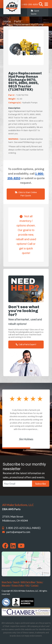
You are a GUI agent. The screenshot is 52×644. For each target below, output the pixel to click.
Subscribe (41, 484)
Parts (17, 21)
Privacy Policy (18, 585)
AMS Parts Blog (28, 582)
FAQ (28, 585)
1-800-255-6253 (30, 4)
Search (16, 582)
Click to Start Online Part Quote (26, 194)
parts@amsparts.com (18, 532)
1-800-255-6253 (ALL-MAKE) (23, 528)
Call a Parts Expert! (26, 344)
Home (7, 21)
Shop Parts (7, 582)
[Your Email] (17, 484)
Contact (35, 585)
